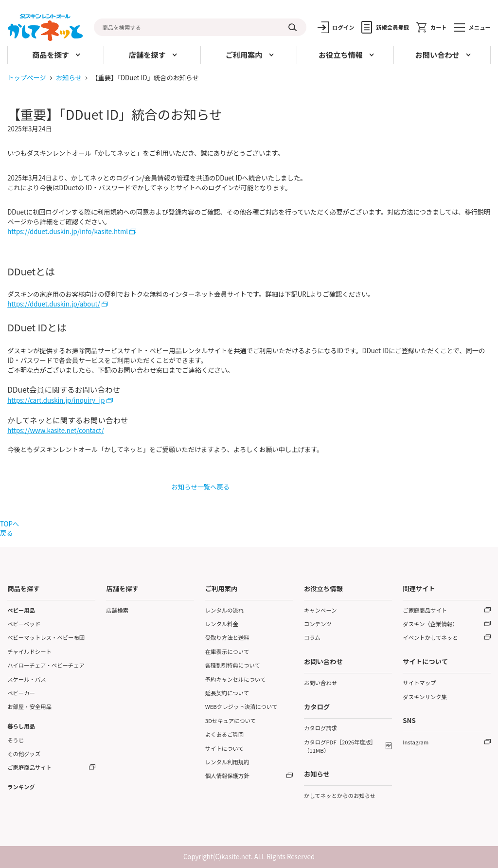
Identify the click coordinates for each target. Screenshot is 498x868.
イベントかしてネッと (430, 637)
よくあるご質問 (225, 734)
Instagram (416, 742)
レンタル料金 (222, 624)
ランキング (21, 787)
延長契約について (227, 693)
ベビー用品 (21, 610)
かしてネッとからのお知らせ (340, 796)
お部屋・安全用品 (29, 706)
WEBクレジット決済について (241, 706)
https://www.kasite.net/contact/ (56, 430)
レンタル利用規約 (227, 762)
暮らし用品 (21, 726)
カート (439, 27)
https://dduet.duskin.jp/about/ (54, 304)
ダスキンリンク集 (425, 697)
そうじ (16, 740)
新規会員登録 (392, 27)
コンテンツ (318, 624)
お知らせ (69, 78)
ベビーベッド (24, 624)
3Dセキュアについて (231, 721)
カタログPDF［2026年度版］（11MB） (340, 746)
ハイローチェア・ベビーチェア (46, 665)
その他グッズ (24, 754)
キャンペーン (320, 610)
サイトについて (224, 748)
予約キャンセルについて (236, 679)
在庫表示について (227, 651)
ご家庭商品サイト (29, 767)
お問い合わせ (320, 683)
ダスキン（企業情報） (430, 624)
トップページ (27, 78)
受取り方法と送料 (227, 637)
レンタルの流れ (225, 610)
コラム (312, 637)
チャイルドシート (29, 651)
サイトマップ (419, 683)
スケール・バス (27, 679)
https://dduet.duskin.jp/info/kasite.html (68, 231)
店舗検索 (117, 610)
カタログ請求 (320, 728)
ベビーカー (21, 693)
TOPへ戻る (9, 528)
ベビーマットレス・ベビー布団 (46, 637)
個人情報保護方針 (227, 776)
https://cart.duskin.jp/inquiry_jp (56, 400)
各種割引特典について (233, 665)
